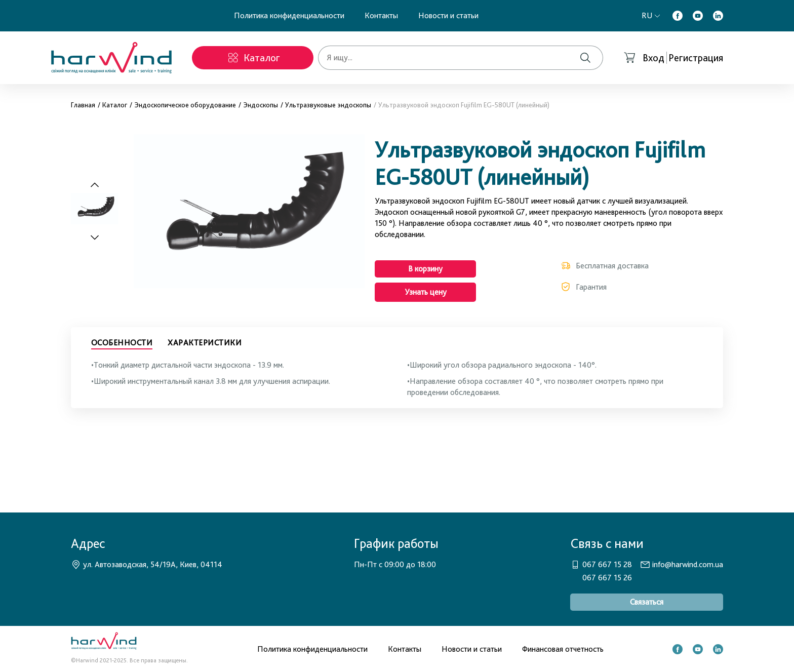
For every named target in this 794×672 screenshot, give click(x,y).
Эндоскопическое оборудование (185, 105)
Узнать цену (426, 292)
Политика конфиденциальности (289, 15)
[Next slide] (100, 237)
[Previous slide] (95, 185)
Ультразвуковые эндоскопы (328, 105)
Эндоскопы (261, 105)
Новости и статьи (448, 15)
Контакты (381, 15)
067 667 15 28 (607, 564)
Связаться (647, 602)
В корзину (425, 269)
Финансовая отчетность (563, 649)
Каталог (115, 105)
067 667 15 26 (607, 578)
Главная (83, 105)
